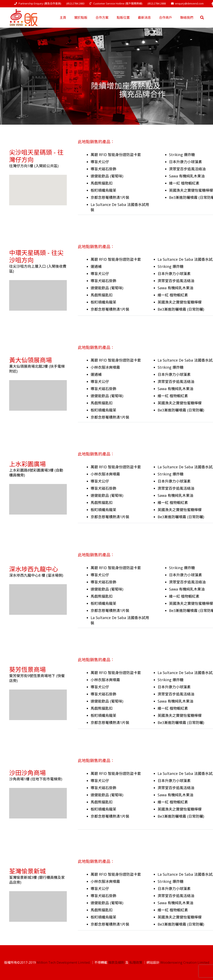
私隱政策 (136, 962)
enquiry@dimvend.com (189, 3)
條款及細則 (116, 962)
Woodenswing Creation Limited (185, 962)
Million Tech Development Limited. (63, 962)
